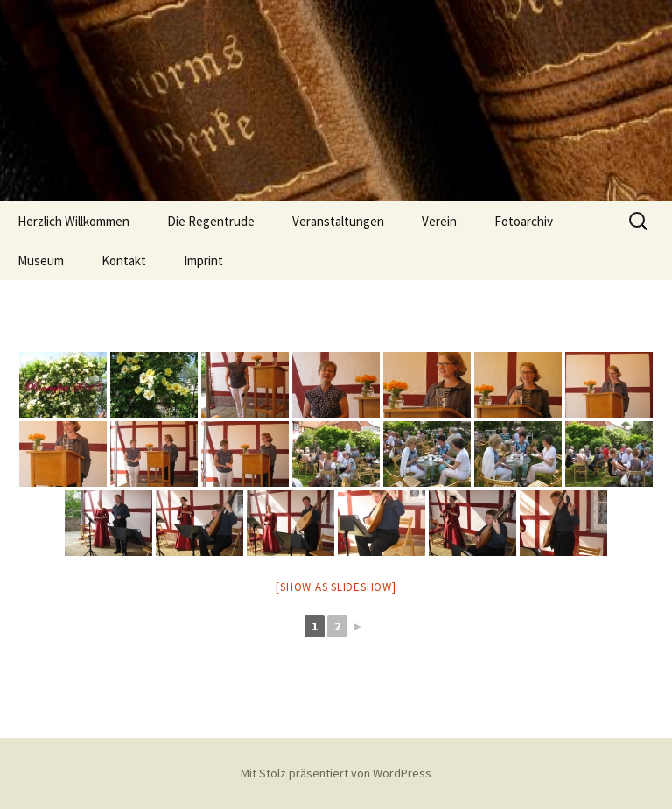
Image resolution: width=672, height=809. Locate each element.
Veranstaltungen (338, 221)
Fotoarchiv (524, 221)
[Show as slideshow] (336, 587)
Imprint (203, 260)
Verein (439, 221)
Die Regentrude (211, 221)
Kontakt (124, 260)
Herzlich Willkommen (73, 221)
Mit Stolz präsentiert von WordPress (336, 773)
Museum (41, 260)
